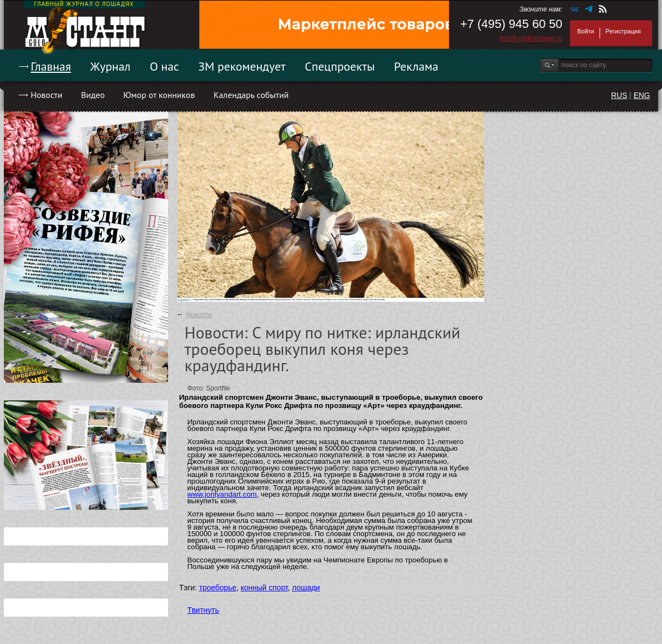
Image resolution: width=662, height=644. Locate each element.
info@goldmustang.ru (531, 38)
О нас (164, 66)
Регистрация (623, 31)
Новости (47, 95)
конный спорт (264, 588)
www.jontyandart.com (222, 494)
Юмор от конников (159, 95)
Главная (51, 66)
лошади (306, 588)
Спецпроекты (340, 66)
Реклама (416, 66)
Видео (93, 95)
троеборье (217, 588)
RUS (619, 95)
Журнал (111, 66)
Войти (586, 31)
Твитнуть (203, 610)
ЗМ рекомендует (242, 66)
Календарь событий (251, 95)
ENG (642, 95)
